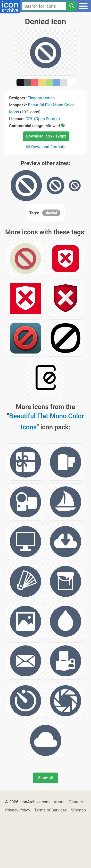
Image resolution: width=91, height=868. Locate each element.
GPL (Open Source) (43, 119)
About (59, 802)
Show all (45, 778)
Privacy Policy (18, 810)
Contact (76, 802)
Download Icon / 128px (46, 136)
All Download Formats (45, 147)
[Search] (72, 6)
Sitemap (78, 810)
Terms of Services (50, 810)
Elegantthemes (41, 98)
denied (51, 213)
